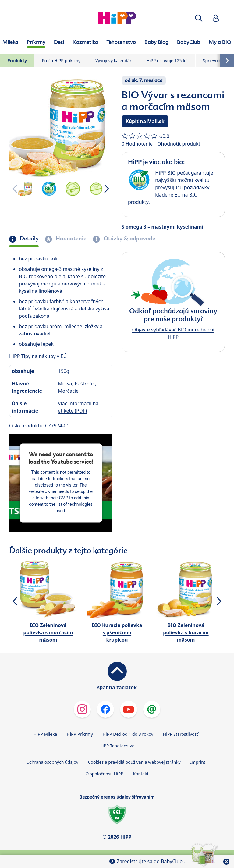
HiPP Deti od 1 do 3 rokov (128, 734)
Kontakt (141, 774)
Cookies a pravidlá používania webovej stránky (134, 762)
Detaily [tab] (29, 239)
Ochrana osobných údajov (52, 762)
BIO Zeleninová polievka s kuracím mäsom (186, 632)
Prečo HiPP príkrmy (61, 60)
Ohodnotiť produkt (179, 144)
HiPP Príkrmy (80, 734)
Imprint (198, 762)
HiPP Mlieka (45, 734)
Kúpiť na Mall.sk (145, 121)
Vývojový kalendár (113, 60)
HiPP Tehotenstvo (117, 746)
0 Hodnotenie (137, 144)
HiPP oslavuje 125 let (167, 60)
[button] (199, 18)
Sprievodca (214, 60)
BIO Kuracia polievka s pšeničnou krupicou (117, 632)
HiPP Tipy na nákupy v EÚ (38, 356)
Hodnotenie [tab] (71, 239)
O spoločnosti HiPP (104, 774)
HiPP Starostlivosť (181, 734)
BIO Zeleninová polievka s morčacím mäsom (48, 632)
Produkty (17, 60)
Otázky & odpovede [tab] (129, 239)
